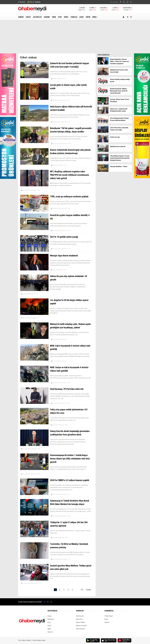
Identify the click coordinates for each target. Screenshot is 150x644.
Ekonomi (47, 17)
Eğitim (88, 17)
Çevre (82, 17)
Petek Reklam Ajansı (39, 640)
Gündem (21, 17)
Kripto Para (79, 619)
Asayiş (50, 616)
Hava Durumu (80, 616)
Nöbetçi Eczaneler (81, 626)
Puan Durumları (80, 629)
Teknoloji (74, 17)
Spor (60, 17)
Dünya (66, 17)
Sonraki (88, 590)
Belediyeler (37, 17)
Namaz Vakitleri (81, 622)
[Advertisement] (75, 38)
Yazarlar (107, 622)
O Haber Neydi (109, 616)
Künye (106, 619)
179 (82, 590)
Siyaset (28, 17)
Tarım (54, 17)
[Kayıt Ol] (124, 17)
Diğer (94, 17)
